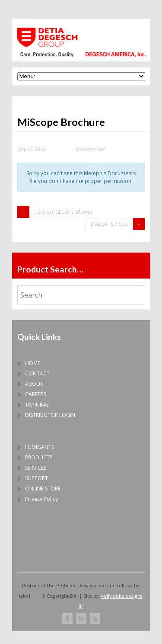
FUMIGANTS (40, 447)
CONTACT (37, 373)
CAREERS (35, 394)
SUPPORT (37, 478)
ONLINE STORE (43, 489)
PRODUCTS (39, 457)
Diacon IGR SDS (109, 224)
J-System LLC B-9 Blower (64, 212)
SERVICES (36, 468)
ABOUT (34, 384)
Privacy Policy (41, 499)
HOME (33, 363)
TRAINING (37, 405)
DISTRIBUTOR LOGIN (50, 415)
